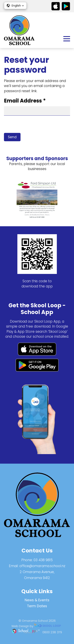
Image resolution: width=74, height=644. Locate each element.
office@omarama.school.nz (42, 566)
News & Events (37, 600)
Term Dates (37, 606)
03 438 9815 (43, 560)
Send (12, 137)
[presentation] (34, 125)
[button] (15, 6)
